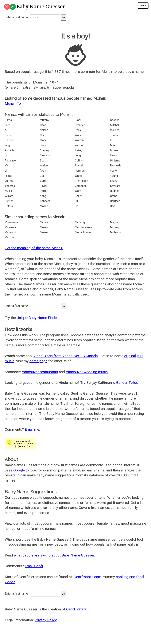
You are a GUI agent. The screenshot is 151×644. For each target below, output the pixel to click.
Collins (79, 161)
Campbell (81, 186)
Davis (43, 145)
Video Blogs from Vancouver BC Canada (66, 356)
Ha (77, 206)
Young (114, 176)
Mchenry (80, 222)
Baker (78, 196)
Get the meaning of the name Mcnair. (34, 248)
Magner (115, 222)
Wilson (79, 145)
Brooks (114, 150)
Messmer (10, 227)
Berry (43, 181)
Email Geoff (34, 566)
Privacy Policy (46, 620)
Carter (114, 171)
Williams (115, 161)
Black (78, 120)
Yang (43, 196)
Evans (114, 181)
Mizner (44, 227)
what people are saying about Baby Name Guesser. (54, 555)
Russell (79, 165)
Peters (9, 206)
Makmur (10, 237)
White (78, 176)
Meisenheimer (84, 227)
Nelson (44, 130)
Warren (79, 140)
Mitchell (115, 125)
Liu (6, 155)
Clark (43, 140)
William (9, 196)
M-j (7, 165)
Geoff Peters (76, 609)
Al (6, 130)
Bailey (79, 150)
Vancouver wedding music (87, 372)
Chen (43, 135)
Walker (44, 165)
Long (78, 155)
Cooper (114, 120)
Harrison (115, 201)
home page (38, 361)
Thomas (10, 186)
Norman (80, 171)
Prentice (80, 125)
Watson (79, 135)
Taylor (44, 186)
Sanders (45, 201)
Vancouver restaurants (40, 372)
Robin (8, 135)
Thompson (81, 181)
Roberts (10, 150)
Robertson (11, 161)
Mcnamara (11, 222)
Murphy (45, 120)
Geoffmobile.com (87, 577)
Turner (114, 135)
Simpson (45, 155)
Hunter (9, 201)
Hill (77, 201)
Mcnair (44, 222)
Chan (43, 125)
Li (111, 140)
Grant (113, 196)
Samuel (9, 140)
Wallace (115, 130)
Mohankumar (83, 232)
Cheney (45, 150)
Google (19, 470)
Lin (6, 171)
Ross (78, 130)
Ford (7, 125)
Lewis (114, 155)
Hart (113, 206)
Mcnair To (13, 103)
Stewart (115, 186)
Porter (44, 191)
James (9, 181)
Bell (42, 176)
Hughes (115, 191)
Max (113, 145)
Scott (43, 161)
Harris (8, 120)
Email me (32, 429)
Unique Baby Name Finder (37, 318)
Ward (78, 191)
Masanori (10, 232)
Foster (9, 176)
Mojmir (44, 232)
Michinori (116, 232)
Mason (44, 206)
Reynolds (116, 165)
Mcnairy (115, 227)
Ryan (43, 171)
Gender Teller (127, 383)
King (7, 145)
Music (8, 191)
